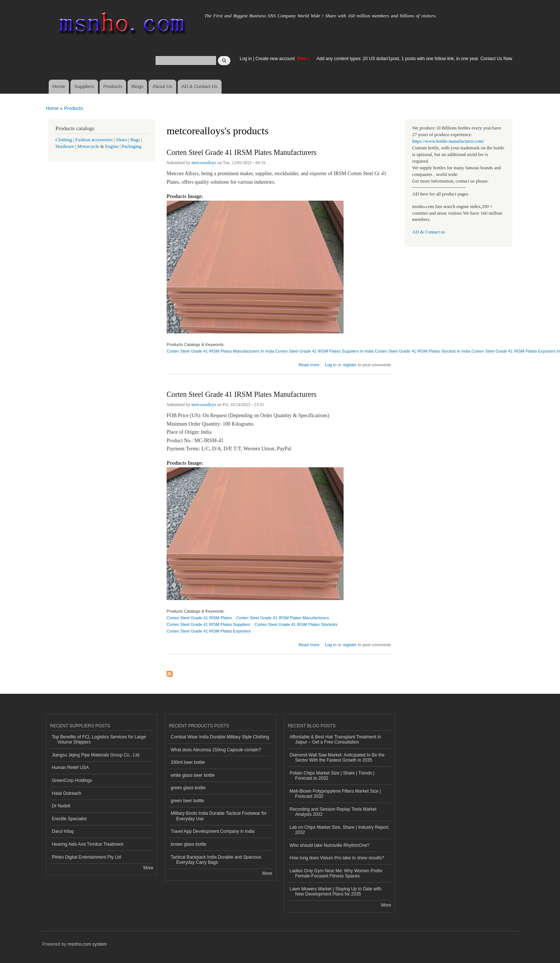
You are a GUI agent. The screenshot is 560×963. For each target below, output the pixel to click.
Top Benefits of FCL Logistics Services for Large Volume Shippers (99, 739)
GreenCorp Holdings (72, 780)
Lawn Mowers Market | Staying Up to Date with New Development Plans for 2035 (336, 891)
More (148, 868)
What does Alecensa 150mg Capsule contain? (216, 750)
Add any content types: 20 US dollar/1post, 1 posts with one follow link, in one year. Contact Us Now (415, 59)
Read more (309, 364)
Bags (135, 140)
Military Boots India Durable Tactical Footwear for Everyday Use (219, 816)
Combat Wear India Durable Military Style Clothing (220, 737)
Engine (112, 146)
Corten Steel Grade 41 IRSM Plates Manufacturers (242, 152)
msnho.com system (87, 944)
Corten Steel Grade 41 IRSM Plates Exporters (209, 631)
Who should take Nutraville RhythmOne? (330, 845)
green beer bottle (187, 801)
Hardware (65, 146)
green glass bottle (188, 788)
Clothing (64, 140)
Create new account (276, 59)
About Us (162, 86)
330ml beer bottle (188, 762)
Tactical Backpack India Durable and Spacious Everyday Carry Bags (216, 860)
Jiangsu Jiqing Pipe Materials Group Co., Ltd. (96, 755)
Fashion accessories (94, 140)
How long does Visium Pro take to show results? (337, 858)
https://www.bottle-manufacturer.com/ (448, 141)
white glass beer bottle (193, 775)
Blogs (137, 86)
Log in (246, 59)
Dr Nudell (61, 806)
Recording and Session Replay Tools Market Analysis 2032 (333, 812)
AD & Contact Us (199, 86)
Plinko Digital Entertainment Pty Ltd (87, 857)
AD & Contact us (429, 232)
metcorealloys (204, 163)
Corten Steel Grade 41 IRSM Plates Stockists (296, 624)
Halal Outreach (67, 793)
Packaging (131, 146)
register (349, 365)
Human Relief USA (71, 768)
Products (113, 86)
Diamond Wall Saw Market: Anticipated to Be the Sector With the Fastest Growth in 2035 (337, 758)
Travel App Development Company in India (213, 831)
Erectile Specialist (69, 819)
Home (59, 86)
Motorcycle (88, 146)
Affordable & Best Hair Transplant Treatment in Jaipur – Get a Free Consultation (335, 739)
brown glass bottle (189, 844)
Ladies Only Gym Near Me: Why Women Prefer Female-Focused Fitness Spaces (336, 873)
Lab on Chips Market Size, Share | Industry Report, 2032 (340, 830)
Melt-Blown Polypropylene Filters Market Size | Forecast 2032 (335, 794)
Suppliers (84, 86)
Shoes (121, 140)
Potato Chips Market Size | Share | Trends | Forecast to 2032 (332, 776)
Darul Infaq (63, 831)
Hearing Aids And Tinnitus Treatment (88, 844)
